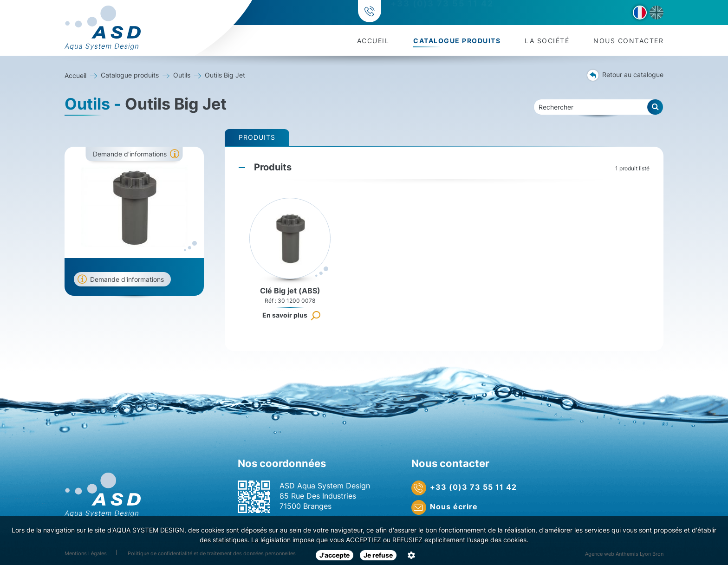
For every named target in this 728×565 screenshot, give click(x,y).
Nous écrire (445, 507)
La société (547, 41)
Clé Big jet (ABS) (290, 291)
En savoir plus (285, 315)
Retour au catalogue (625, 75)
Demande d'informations (130, 154)
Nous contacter (628, 41)
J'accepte (335, 555)
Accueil (373, 41)
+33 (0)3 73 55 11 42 (441, 13)
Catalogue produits (457, 41)
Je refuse (378, 555)
